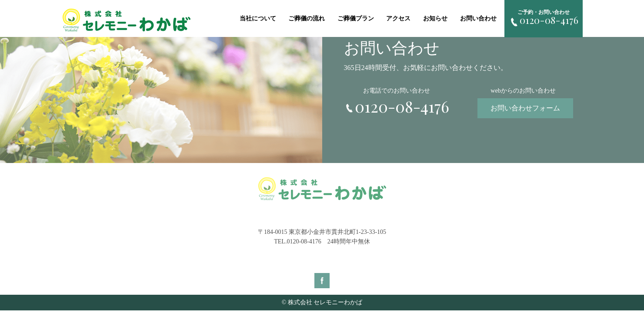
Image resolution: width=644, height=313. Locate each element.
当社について (258, 18)
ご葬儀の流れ (307, 18)
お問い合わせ (478, 18)
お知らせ (435, 18)
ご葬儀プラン (356, 18)
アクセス (398, 18)
